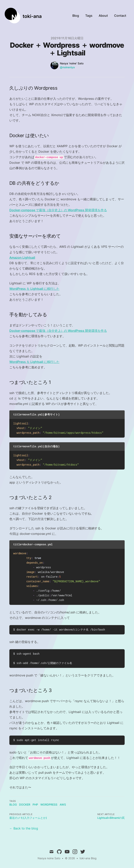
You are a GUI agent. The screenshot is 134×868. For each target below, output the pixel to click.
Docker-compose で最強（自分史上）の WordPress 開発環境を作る (58, 210)
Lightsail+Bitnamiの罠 (111, 818)
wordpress (49, 804)
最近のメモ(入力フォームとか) (28, 818)
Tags (89, 16)
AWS (63, 804)
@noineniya (67, 67)
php (35, 804)
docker (25, 804)
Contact (120, 16)
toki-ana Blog (88, 858)
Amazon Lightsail (22, 258)
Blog (76, 16)
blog (13, 804)
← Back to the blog (24, 828)
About (103, 16)
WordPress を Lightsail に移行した (34, 289)
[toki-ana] (23, 16)
